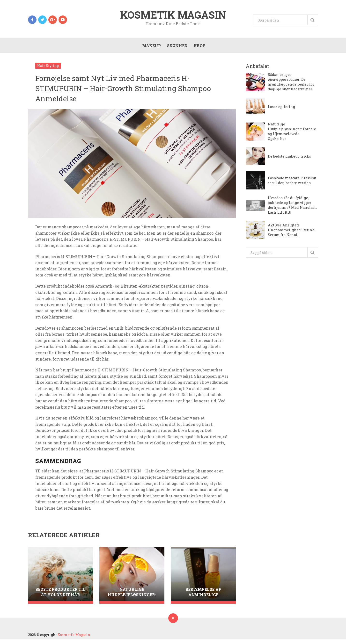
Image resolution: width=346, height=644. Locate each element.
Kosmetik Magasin (173, 15)
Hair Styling (48, 70)
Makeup (150, 49)
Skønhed (176, 49)
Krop (198, 49)
